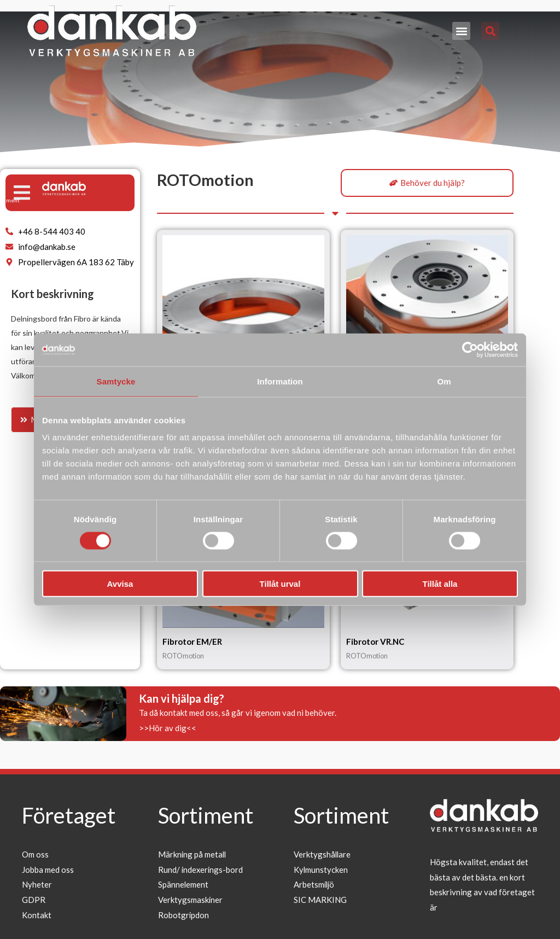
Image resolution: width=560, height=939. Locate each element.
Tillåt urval (280, 584)
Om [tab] (444, 381)
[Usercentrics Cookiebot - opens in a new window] (470, 349)
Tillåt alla (440, 584)
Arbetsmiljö (315, 885)
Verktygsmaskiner (191, 900)
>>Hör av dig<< (168, 728)
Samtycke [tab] (116, 381)
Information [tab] (280, 381)
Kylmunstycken (321, 870)
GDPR (34, 900)
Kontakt (37, 915)
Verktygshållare (323, 854)
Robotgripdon (184, 915)
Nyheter (37, 885)
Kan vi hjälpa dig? (182, 698)
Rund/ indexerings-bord (201, 870)
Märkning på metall (193, 854)
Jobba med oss (48, 870)
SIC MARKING (320, 900)
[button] (461, 31)
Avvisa (120, 584)
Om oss (35, 854)
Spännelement (183, 885)
